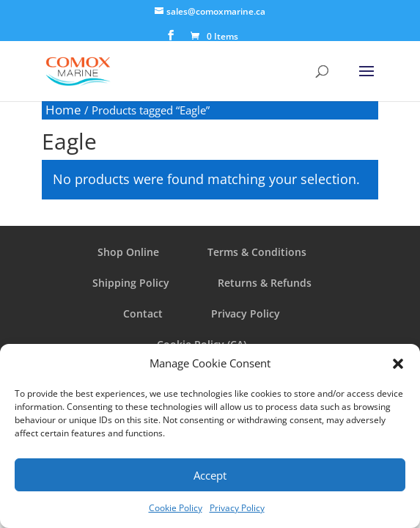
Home (63, 110)
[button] (398, 364)
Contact (143, 313)
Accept (210, 475)
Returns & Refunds (265, 283)
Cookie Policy (176, 508)
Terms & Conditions (257, 252)
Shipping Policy (131, 283)
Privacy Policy (237, 508)
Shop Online (128, 252)
